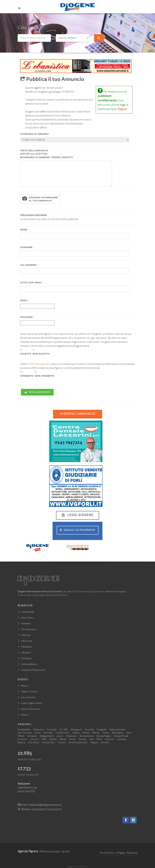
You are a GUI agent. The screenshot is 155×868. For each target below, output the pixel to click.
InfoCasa (26, 635)
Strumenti (89, 730)
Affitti (44, 740)
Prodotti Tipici (49, 743)
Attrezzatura (118, 733)
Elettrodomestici (118, 730)
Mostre (25, 715)
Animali (86, 733)
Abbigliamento (47, 736)
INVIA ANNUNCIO (37, 392)
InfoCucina (27, 641)
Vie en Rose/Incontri (78, 743)
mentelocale (28, 612)
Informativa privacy (39, 364)
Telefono (28, 317)
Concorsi (34, 740)
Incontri (62, 743)
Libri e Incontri (28, 698)
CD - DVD (64, 730)
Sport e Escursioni (31, 709)
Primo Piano (27, 618)
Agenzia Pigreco (28, 852)
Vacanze (82, 740)
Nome (25, 230)
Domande (32, 736)
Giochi (38, 733)
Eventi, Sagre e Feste (32, 703)
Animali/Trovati (121, 736)
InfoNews (26, 624)
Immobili (105, 743)
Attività (63, 740)
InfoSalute (26, 647)
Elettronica (39, 730)
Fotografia (102, 730)
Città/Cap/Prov (32, 283)
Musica (25, 686)
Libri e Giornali (25, 733)
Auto (92, 740)
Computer (52, 730)
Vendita (53, 740)
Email (25, 300)
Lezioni (60, 736)
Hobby (106, 733)
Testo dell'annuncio (47, 154)
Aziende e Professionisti (33, 670)
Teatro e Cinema (29, 692)
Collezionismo (62, 733)
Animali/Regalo (104, 736)
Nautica (21, 743)
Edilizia (76, 733)
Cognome (28, 247)
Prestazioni (71, 736)
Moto (99, 740)
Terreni (72, 740)
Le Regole (120, 853)
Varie (129, 733)
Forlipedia (26, 659)
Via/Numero (30, 265)
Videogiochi (76, 730)
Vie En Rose (33, 743)
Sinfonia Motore (29, 664)
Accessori (22, 740)
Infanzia (96, 733)
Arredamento (24, 730)
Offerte (21, 736)
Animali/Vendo (87, 736)
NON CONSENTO (44, 376)
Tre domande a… (30, 630)
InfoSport (26, 653)
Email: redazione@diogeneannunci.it (40, 805)
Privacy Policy (107, 853)
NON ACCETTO (41, 354)
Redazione (132, 853)
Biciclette (48, 733)
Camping (121, 740)
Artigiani (94, 743)
